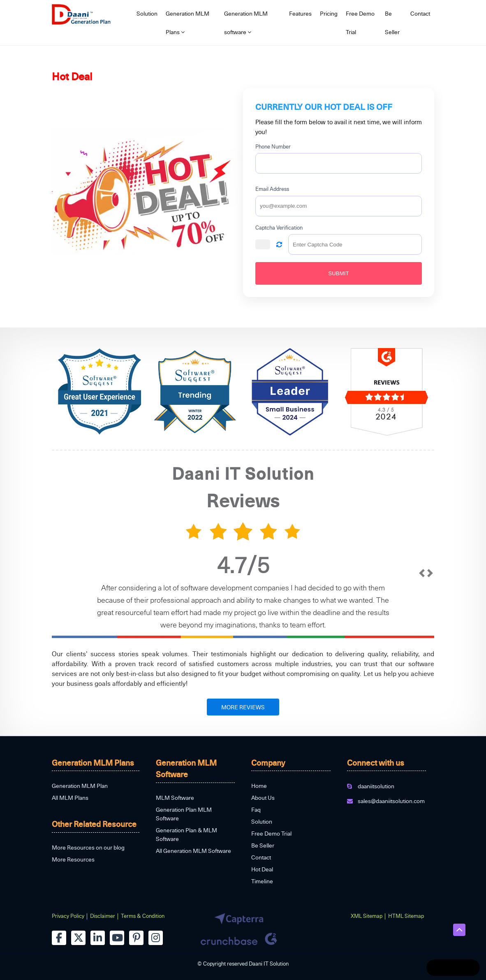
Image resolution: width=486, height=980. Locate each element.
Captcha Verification (279, 228)
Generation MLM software (246, 23)
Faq (256, 809)
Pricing (329, 13)
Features (300, 13)
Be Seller (392, 23)
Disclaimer (103, 916)
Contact (420, 13)
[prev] (422, 600)
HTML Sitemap (406, 916)
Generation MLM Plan (80, 786)
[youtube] (117, 938)
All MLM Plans (70, 798)
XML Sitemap (367, 916)
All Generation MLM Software (193, 851)
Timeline (262, 881)
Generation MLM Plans (187, 23)
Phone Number (273, 146)
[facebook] (59, 938)
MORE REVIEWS (243, 707)
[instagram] (156, 938)
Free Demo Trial (360, 23)
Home (259, 786)
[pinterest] (136, 938)
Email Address (272, 189)
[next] (430, 600)
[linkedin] (98, 938)
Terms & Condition (143, 916)
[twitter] (78, 938)
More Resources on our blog (88, 847)
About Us (263, 798)
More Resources (73, 859)
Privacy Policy (68, 916)
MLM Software (175, 798)
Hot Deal (262, 869)
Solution (147, 13)
